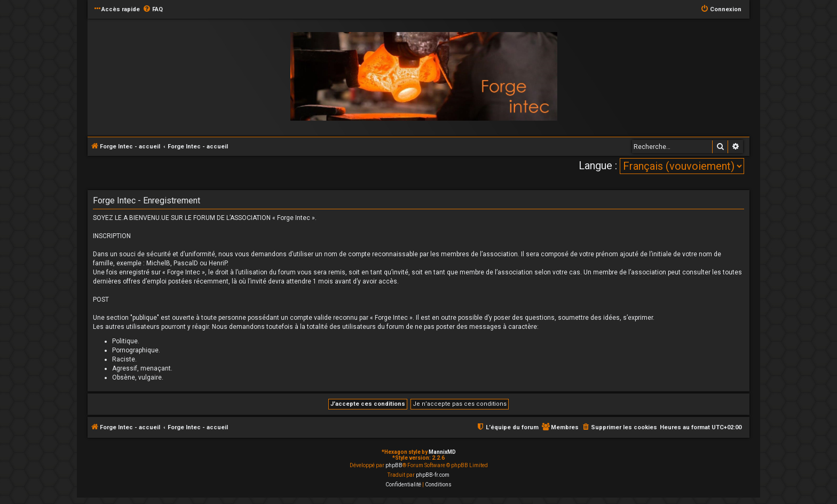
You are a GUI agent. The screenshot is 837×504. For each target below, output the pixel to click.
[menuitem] (153, 10)
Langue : (598, 166)
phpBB (394, 465)
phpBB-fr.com (433, 475)
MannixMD (442, 452)
